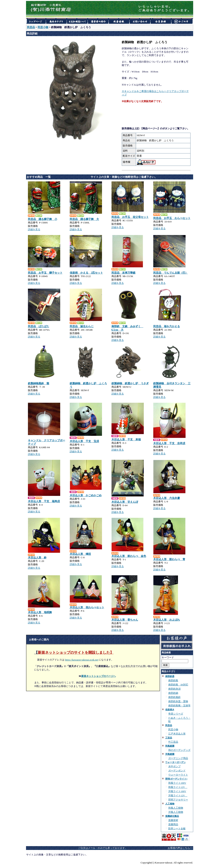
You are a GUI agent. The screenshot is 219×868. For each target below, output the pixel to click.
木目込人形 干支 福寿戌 (44, 501)
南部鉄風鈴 (174, 697)
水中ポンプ (174, 766)
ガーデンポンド (177, 771)
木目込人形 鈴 (37, 558)
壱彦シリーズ (176, 714)
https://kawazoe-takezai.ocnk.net (82, 660)
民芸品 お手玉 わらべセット (172, 218)
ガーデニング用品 (178, 758)
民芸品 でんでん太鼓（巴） (171, 273)
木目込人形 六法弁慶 (167, 498)
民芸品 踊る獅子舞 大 (84, 219)
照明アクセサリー (178, 800)
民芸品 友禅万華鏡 (123, 273)
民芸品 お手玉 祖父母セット (130, 217)
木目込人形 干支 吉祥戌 (169, 443)
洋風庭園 (170, 754)
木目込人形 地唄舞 (40, 612)
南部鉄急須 (174, 689)
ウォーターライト (178, 775)
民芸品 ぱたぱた (39, 326)
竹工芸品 (173, 742)
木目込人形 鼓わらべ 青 (169, 559)
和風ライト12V (178, 787)
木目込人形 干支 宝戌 (84, 441)
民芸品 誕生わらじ (82, 326)
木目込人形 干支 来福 (126, 440)
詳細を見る (34, 229)
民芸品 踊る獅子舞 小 (43, 219)
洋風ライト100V (177, 791)
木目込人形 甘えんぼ (125, 502)
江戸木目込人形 (177, 734)
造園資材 (173, 820)
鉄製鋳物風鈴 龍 (39, 383)
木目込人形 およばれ (167, 620)
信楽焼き (170, 710)
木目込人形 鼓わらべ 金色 (129, 556)
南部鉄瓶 (173, 680)
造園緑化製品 (172, 816)
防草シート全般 (177, 829)
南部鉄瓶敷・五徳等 (179, 706)
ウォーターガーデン (176, 762)
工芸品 (169, 738)
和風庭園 (170, 746)
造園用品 (173, 824)
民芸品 (31, 27)
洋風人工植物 (176, 812)
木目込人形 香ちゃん (125, 620)
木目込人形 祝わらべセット (87, 607)
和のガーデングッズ (179, 750)
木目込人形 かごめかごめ (86, 495)
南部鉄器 (170, 676)
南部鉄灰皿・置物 (178, 701)
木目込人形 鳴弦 (80, 554)
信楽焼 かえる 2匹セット (86, 273)
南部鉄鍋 (173, 693)
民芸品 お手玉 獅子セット (45, 273)
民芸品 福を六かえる (167, 326)
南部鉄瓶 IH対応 (178, 685)
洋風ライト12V (178, 795)
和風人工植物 (176, 808)
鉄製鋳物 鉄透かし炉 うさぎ (130, 383)
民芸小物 (43, 27)
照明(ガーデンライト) (176, 779)
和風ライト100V (177, 783)
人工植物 (170, 804)
